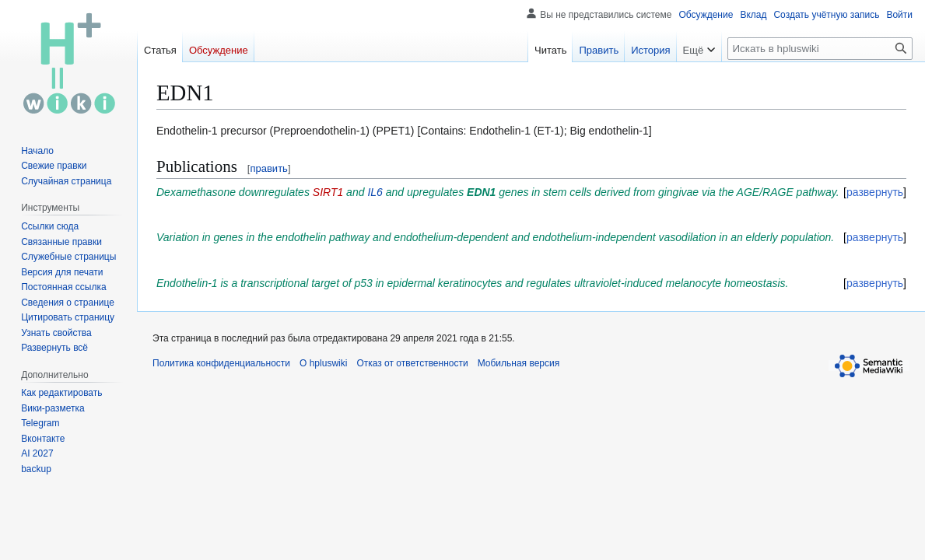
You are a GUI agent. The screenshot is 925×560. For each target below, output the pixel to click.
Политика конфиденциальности (221, 363)
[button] (54, 348)
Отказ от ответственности (412, 363)
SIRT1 (328, 192)
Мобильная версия (519, 363)
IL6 (375, 192)
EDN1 (481, 192)
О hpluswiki (323, 363)
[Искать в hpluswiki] (820, 49)
